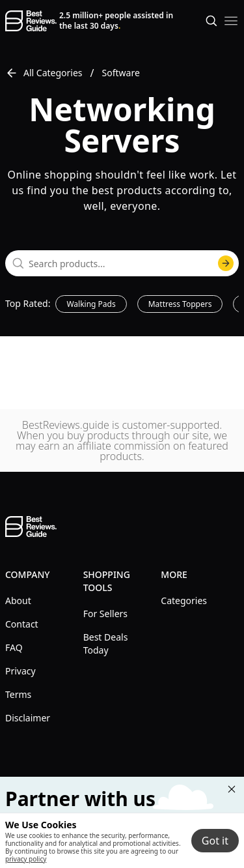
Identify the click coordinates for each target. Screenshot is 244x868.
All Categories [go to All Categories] (44, 73)
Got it (215, 841)
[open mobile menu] (231, 21)
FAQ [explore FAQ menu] (14, 647)
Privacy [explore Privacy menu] (20, 671)
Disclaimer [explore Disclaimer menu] (28, 718)
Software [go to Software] (121, 73)
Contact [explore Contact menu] (22, 624)
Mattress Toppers (180, 304)
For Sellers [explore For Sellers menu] (105, 614)
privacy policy (26, 859)
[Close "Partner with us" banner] (232, 789)
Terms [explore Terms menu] (18, 694)
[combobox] (122, 263)
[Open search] (211, 21)
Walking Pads (91, 304)
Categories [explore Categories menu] (184, 600)
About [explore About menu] (18, 600)
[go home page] (31, 21)
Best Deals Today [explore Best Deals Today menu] (106, 644)
